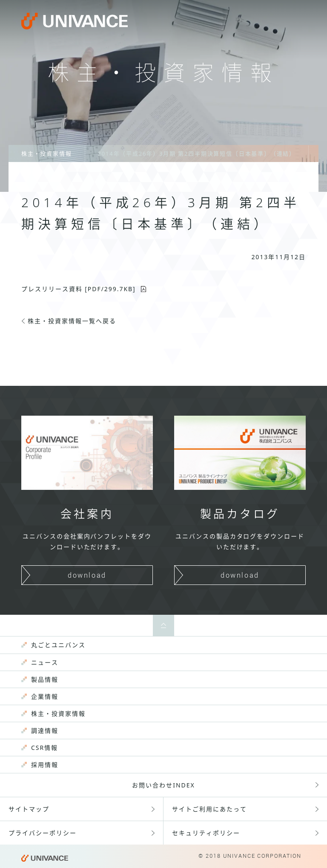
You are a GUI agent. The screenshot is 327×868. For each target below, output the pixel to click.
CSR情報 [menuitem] (44, 748)
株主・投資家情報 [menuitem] (58, 713)
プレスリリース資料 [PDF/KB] (79, 289)
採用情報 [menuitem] (45, 765)
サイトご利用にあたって (209, 809)
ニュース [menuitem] (45, 662)
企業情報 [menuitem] (45, 696)
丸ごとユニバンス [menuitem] (58, 645)
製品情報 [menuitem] (45, 679)
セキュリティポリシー (206, 833)
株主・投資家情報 (47, 153)
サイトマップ (29, 809)
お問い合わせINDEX (163, 785)
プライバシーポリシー (43, 833)
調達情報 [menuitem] (45, 731)
